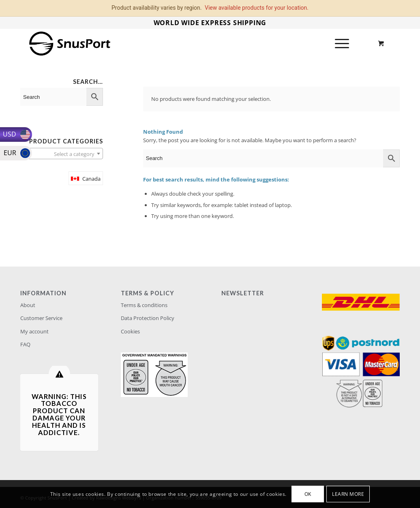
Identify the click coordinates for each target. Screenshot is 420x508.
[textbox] (62, 154)
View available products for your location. (257, 8)
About (28, 305)
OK (308, 494)
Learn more (348, 494)
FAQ (25, 344)
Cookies (130, 331)
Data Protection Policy (148, 318)
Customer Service (41, 318)
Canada (91, 179)
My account (34, 331)
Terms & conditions (144, 305)
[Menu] (339, 44)
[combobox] (62, 154)
